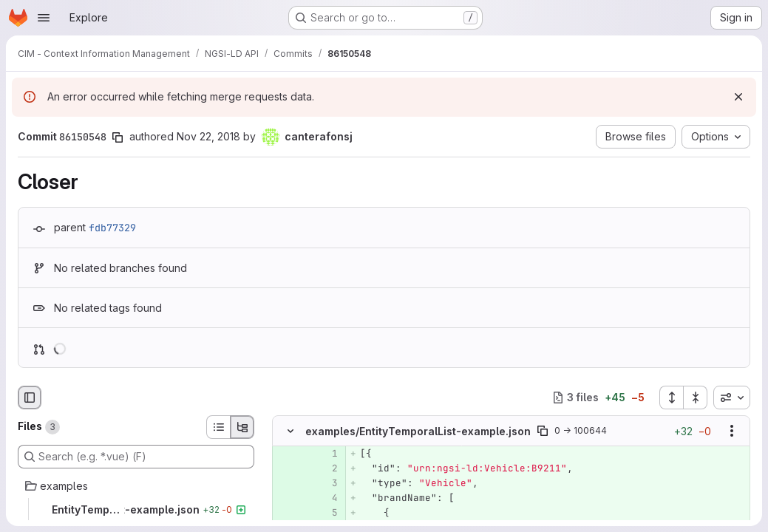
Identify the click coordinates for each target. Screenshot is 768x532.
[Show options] (732, 431)
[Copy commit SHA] (118, 137)
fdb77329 (112, 228)
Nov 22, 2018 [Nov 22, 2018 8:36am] (208, 136)
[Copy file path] (543, 431)
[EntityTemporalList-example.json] (136, 510)
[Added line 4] (325, 498)
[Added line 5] (325, 513)
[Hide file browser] (30, 398)
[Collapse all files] (696, 398)
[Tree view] (242, 427)
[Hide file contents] (290, 431)
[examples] (136, 486)
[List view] (218, 427)
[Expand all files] (671, 398)
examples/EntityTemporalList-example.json (418, 430)
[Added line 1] (325, 454)
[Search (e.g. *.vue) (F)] (136, 457)
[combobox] (732, 398)
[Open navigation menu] (44, 18)
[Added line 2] (325, 468)
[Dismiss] (738, 97)
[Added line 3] (325, 483)
